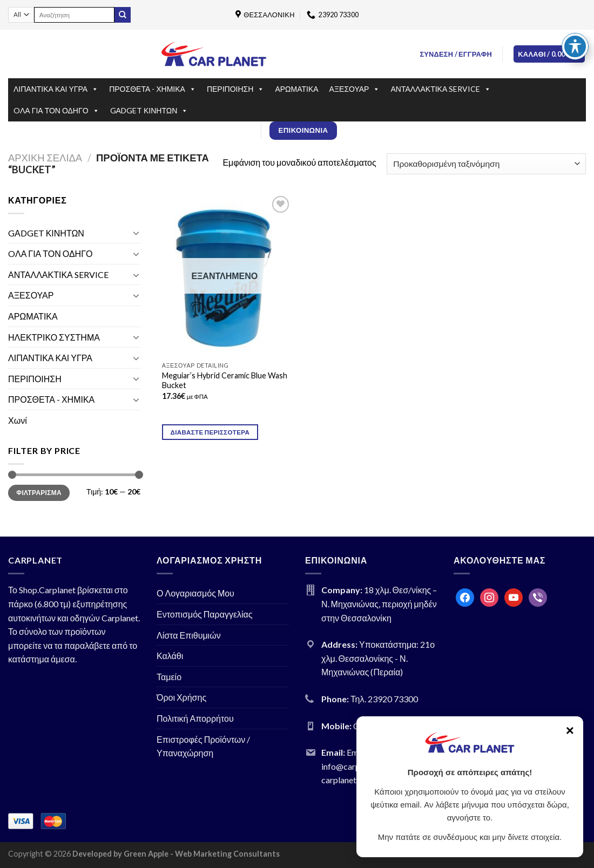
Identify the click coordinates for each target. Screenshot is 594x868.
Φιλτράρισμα (39, 493)
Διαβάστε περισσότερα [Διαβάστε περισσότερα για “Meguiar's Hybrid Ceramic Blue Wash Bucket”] (210, 432)
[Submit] (123, 15)
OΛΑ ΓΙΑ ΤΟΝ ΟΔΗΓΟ (56, 111)
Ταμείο (169, 677)
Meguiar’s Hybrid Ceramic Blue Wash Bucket (225, 381)
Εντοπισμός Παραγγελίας (205, 614)
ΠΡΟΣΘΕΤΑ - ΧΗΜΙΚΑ (153, 89)
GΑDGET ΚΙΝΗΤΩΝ (149, 111)
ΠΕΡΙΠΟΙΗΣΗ (235, 89)
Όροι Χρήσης (181, 697)
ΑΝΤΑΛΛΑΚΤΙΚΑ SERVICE (441, 89)
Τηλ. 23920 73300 (384, 699)
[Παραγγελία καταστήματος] (486, 164)
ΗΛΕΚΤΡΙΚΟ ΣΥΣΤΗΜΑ (54, 337)
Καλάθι (170, 656)
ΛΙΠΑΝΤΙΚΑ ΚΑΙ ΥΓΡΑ (56, 89)
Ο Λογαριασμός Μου (195, 593)
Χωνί (18, 420)
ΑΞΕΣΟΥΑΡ (355, 89)
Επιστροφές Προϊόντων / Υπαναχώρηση (203, 746)
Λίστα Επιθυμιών (189, 635)
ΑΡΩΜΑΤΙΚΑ (296, 89)
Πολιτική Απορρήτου (195, 718)
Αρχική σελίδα (45, 158)
